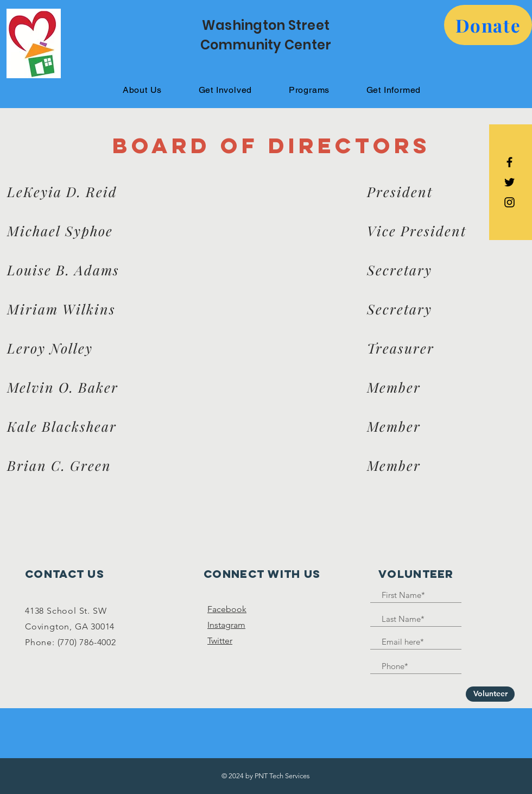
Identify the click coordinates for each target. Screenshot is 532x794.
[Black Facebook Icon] (509, 162)
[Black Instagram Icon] (509, 202)
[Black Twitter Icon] (509, 182)
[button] (488, 25)
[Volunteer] (490, 694)
